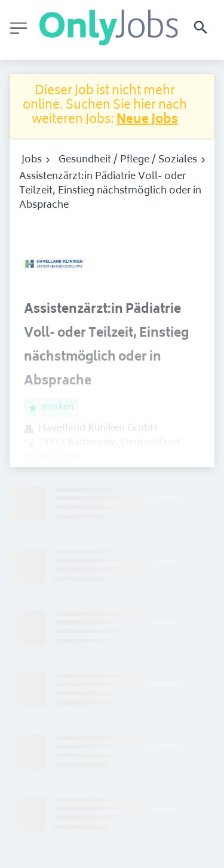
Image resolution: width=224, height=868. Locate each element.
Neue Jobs (147, 120)
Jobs (32, 160)
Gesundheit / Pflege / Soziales (128, 160)
